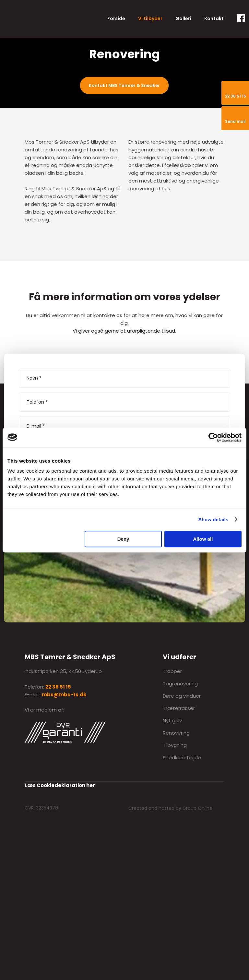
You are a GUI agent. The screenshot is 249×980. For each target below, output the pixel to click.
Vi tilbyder (150, 18)
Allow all (203, 539)
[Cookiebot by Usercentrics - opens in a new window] (213, 437)
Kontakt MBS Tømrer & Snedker (124, 85)
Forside (116, 18)
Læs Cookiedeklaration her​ (60, 785)
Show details (213, 520)
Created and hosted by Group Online (170, 808)
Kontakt (214, 18)
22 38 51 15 (58, 687)
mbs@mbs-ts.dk (64, 695)
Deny (123, 539)
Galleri (183, 18)
